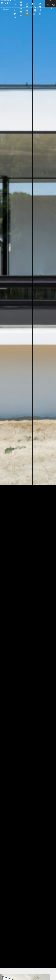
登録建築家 (21, 9)
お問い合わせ (51, 5)
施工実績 (27, 9)
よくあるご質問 (34, 9)
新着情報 (40, 9)
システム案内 (15, 9)
